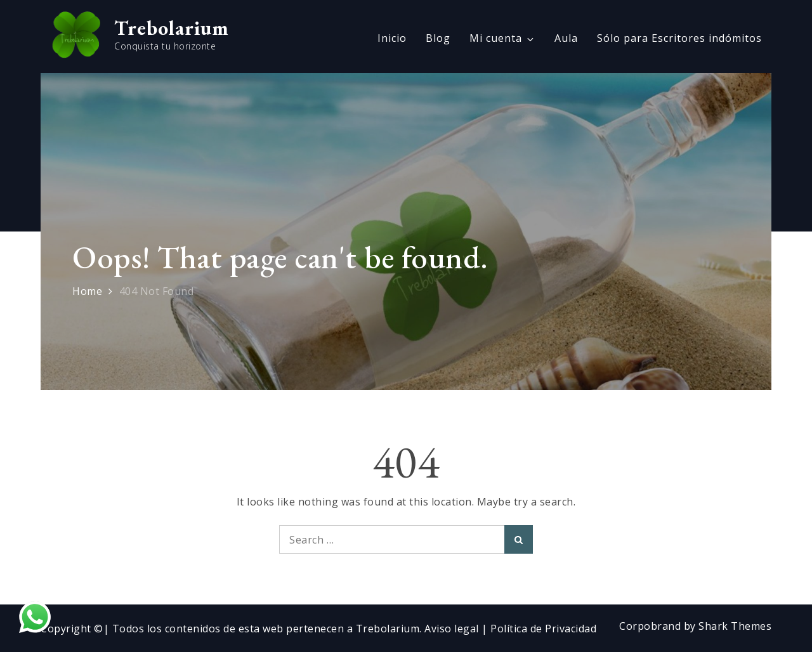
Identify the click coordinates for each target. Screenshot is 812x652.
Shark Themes (735, 626)
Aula (566, 38)
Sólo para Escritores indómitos (679, 38)
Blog (438, 38)
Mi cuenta (502, 38)
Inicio (392, 38)
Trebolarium (172, 28)
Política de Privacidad (543, 629)
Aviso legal (453, 629)
